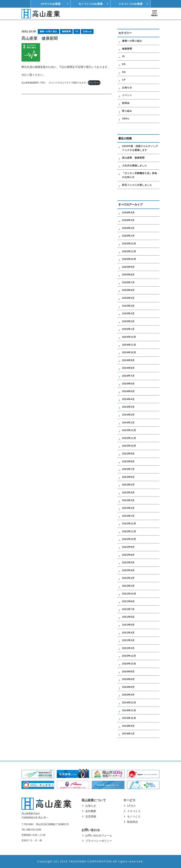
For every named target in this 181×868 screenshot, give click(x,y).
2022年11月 (129, 531)
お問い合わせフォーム (99, 835)
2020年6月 (128, 687)
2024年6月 (128, 384)
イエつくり (134, 811)
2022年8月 (128, 555)
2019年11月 (129, 710)
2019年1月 (128, 734)
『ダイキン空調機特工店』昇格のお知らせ (140, 175)
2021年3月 (128, 640)
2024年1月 (128, 423)
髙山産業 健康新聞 (135, 158)
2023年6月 (128, 477)
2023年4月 (128, 493)
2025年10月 (129, 259)
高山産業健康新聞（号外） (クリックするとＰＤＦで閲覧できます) (54, 83)
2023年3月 (128, 500)
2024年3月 (128, 407)
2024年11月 (129, 345)
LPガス (131, 806)
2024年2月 (128, 415)
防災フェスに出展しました (137, 185)
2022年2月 (128, 586)
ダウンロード (94, 83)
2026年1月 (128, 236)
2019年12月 (129, 703)
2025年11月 (129, 251)
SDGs (126, 119)
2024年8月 (128, 368)
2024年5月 (128, 391)
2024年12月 (129, 337)
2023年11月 (129, 438)
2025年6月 (128, 290)
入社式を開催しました (135, 166)
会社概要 (91, 811)
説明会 (126, 103)
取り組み (127, 111)
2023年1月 (128, 516)
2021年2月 (128, 648)
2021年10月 (129, 594)
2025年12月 (129, 244)
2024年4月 (128, 399)
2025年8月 (128, 275)
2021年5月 (128, 625)
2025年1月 (128, 329)
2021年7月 (128, 609)
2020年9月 (128, 672)
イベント (127, 95)
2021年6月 (128, 617)
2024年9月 (128, 360)
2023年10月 (129, 446)
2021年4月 (128, 633)
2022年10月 (129, 539)
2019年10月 (129, 718)
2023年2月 (128, 508)
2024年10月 (129, 352)
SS (77, 31)
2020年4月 (128, 695)
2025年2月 (128, 321)
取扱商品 (132, 822)
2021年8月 (128, 601)
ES (124, 64)
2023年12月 (129, 430)
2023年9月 (128, 454)
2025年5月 (128, 298)
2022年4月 (128, 570)
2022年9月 (128, 547)
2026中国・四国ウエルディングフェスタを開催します (140, 148)
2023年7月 (128, 469)
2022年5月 (128, 563)
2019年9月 (128, 726)
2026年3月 (128, 220)
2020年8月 (128, 679)
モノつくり (134, 816)
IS (123, 56)
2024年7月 (128, 376)
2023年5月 (128, 485)
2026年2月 (128, 228)
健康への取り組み (49, 31)
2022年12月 (129, 524)
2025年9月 (128, 267)
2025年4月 (128, 306)
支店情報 (91, 816)
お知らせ (87, 31)
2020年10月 (129, 664)
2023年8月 (128, 462)
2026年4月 (128, 213)
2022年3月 (128, 578)
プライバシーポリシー (99, 841)
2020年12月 (129, 656)
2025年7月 (128, 282)
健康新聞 (66, 31)
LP (124, 80)
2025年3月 (128, 314)
